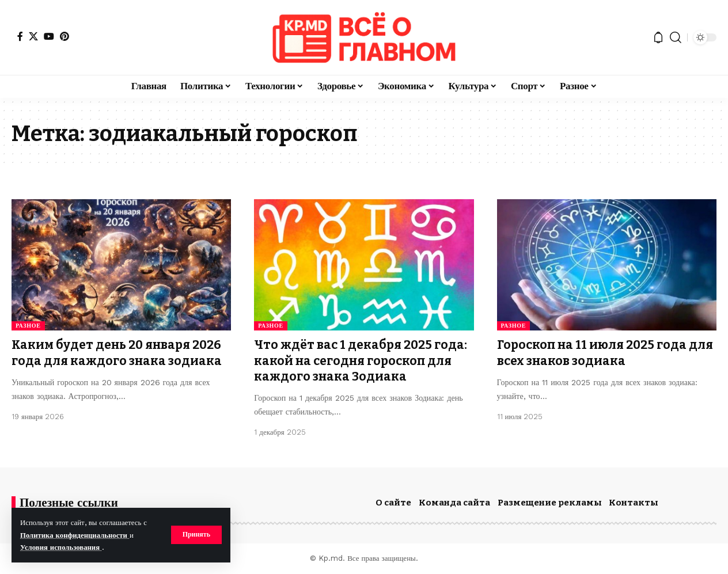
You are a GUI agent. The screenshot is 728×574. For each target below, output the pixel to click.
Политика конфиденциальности (75, 535)
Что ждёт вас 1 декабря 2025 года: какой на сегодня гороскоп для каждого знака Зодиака (361, 361)
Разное (28, 326)
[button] (196, 535)
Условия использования (61, 547)
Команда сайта (454, 503)
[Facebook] (20, 36)
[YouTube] (49, 36)
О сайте (393, 503)
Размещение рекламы (550, 503)
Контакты (634, 503)
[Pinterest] (65, 36)
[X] (33, 36)
